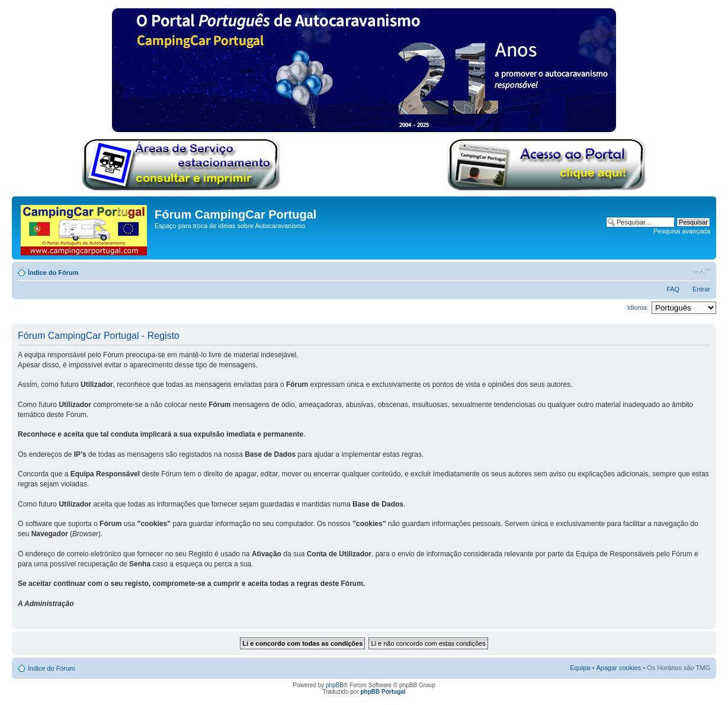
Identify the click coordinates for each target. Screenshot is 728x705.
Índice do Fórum (53, 273)
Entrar (701, 289)
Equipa (580, 668)
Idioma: (638, 307)
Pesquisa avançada (682, 231)
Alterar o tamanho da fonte (702, 270)
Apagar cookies (618, 668)
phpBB (335, 685)
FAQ (673, 289)
